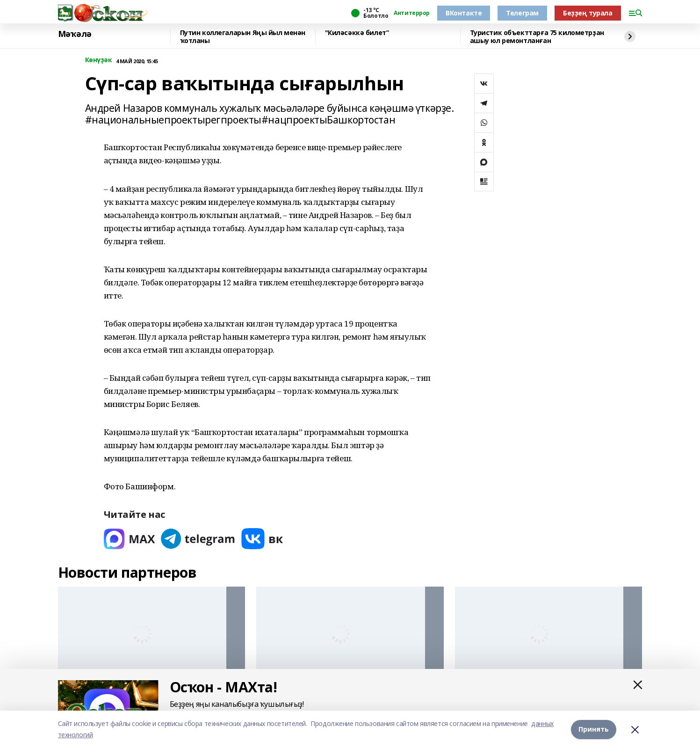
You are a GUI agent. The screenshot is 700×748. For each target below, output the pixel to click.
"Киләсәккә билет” (357, 33)
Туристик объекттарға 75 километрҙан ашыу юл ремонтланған (537, 37)
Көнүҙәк (99, 60)
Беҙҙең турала (588, 13)
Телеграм (522, 13)
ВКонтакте (464, 13)
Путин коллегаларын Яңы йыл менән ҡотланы (243, 37)
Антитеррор (412, 13)
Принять (594, 729)
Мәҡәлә (75, 34)
